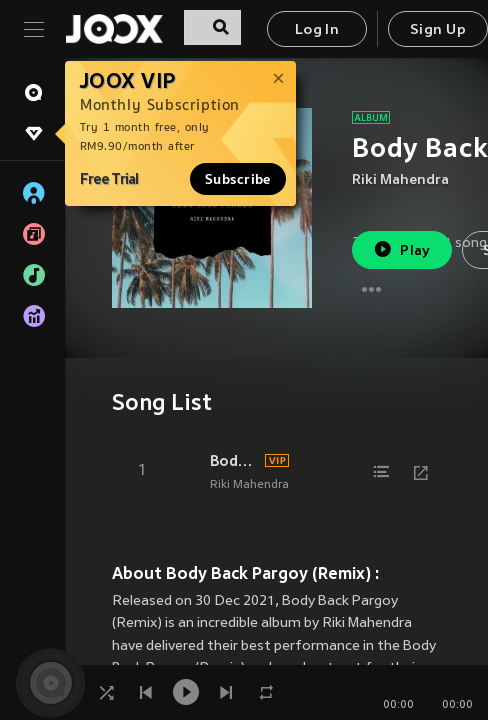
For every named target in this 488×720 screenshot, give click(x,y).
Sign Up (438, 30)
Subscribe (238, 179)
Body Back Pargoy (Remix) (234, 461)
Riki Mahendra (400, 180)
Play (401, 249)
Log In (317, 30)
